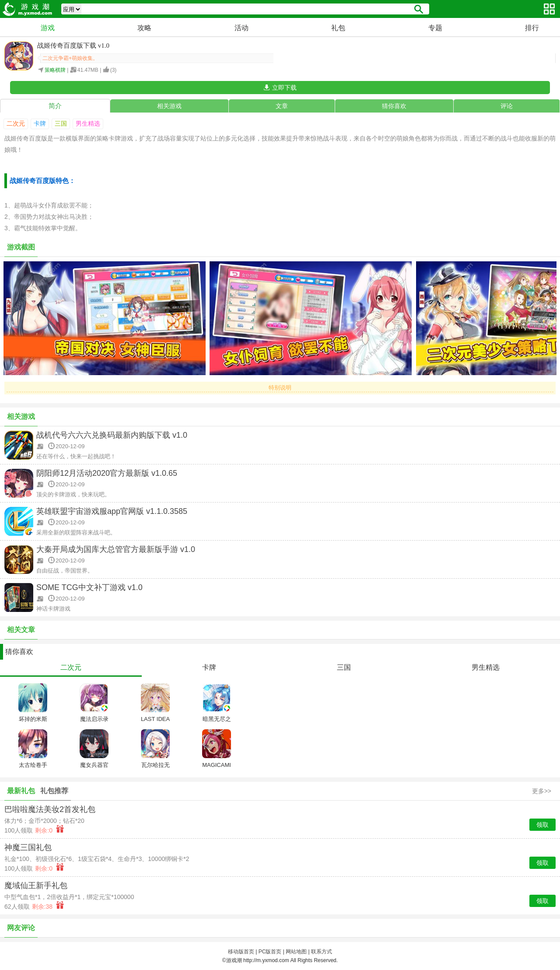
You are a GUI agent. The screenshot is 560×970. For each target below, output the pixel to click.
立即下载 (284, 88)
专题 (435, 28)
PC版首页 (270, 952)
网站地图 (296, 952)
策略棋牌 (55, 70)
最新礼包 (21, 791)
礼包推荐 (54, 791)
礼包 (338, 28)
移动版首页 (241, 952)
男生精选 (88, 123)
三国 (61, 123)
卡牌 (40, 123)
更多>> (542, 791)
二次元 (16, 123)
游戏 (48, 28)
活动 (241, 28)
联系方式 (322, 952)
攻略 (144, 28)
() (114, 70)
